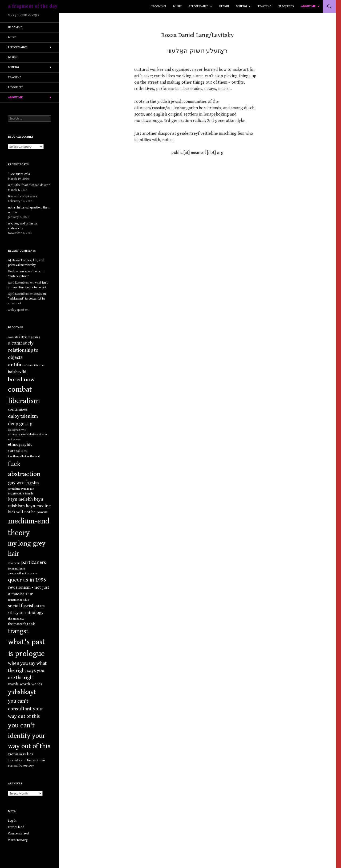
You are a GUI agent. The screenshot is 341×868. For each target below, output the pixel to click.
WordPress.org (18, 840)
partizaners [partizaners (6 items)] (34, 562)
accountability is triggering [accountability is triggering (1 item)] (24, 337)
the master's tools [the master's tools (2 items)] (22, 624)
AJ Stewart (15, 260)
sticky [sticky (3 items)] (13, 613)
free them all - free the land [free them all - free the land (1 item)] (24, 456)
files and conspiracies (22, 196)
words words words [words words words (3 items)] (25, 684)
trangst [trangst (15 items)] (18, 631)
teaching (265, 6)
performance (199, 6)
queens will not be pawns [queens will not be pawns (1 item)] (23, 574)
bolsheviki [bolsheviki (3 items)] (17, 372)
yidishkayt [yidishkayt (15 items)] (22, 692)
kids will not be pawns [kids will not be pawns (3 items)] (28, 512)
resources (286, 6)
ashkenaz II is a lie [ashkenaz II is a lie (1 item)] (33, 366)
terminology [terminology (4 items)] (31, 613)
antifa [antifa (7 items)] (15, 365)
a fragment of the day (33, 6)
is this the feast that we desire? (29, 185)
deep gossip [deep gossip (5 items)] (20, 424)
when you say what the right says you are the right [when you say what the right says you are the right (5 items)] (27, 671)
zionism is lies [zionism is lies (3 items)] (21, 754)
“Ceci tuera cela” (20, 174)
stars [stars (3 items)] (40, 606)
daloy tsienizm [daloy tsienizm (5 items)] (23, 416)
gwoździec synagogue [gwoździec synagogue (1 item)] (21, 489)
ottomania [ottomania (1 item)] (14, 563)
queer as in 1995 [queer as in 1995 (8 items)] (27, 580)
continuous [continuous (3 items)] (18, 409)
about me (308, 6)
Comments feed (18, 834)
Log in (12, 821)
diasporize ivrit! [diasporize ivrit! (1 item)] (17, 430)
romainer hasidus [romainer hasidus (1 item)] (18, 600)
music (177, 6)
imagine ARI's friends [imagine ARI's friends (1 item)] (21, 494)
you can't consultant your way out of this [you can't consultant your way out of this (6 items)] (26, 709)
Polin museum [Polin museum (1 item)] (17, 569)
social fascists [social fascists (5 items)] (22, 606)
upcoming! (158, 6)
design (224, 6)
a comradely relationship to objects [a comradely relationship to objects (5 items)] (23, 350)
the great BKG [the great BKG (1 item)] (16, 619)
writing (241, 6)
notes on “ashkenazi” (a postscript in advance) (27, 299)
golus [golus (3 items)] (34, 483)
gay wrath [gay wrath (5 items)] (18, 483)
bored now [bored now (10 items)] (21, 380)
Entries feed (16, 827)
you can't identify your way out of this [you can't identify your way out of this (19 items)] (29, 736)
